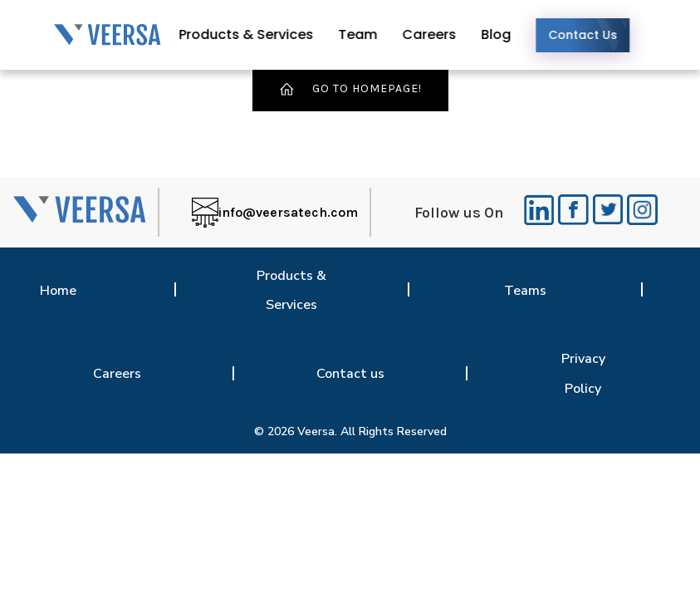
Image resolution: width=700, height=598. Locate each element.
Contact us (350, 374)
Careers (441, 34)
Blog (507, 34)
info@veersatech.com (288, 212)
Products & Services (257, 34)
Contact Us (594, 35)
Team (369, 34)
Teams (525, 291)
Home (58, 291)
